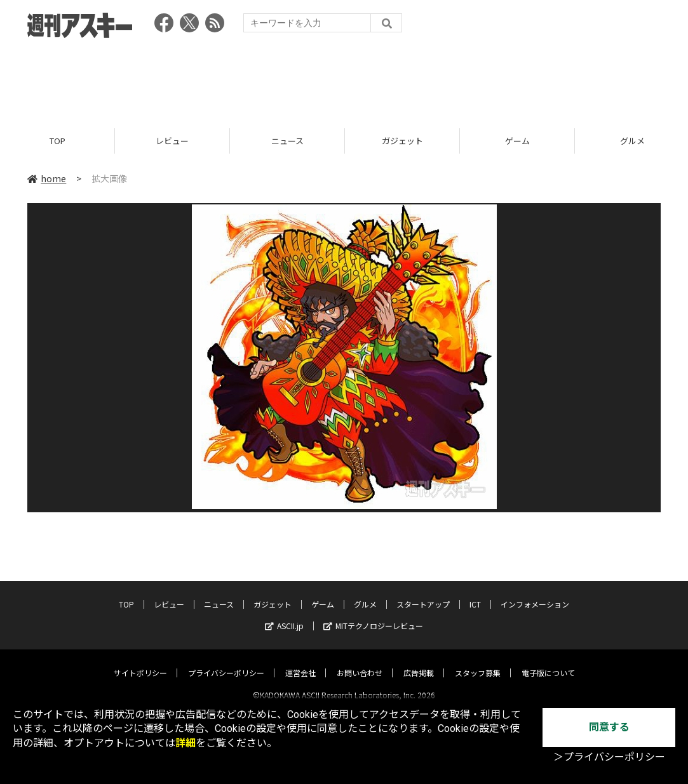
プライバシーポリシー (226, 662)
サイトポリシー (140, 662)
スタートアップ (423, 593)
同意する (609, 727)
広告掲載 (419, 662)
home (47, 179)
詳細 (185, 743)
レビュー (172, 141)
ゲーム (517, 141)
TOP (57, 141)
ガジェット (402, 141)
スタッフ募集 (478, 662)
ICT (475, 593)
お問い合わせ (360, 662)
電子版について (548, 662)
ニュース (287, 141)
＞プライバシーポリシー (609, 757)
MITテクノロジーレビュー (373, 615)
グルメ (365, 593)
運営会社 (300, 662)
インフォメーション (535, 593)
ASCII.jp (284, 615)
